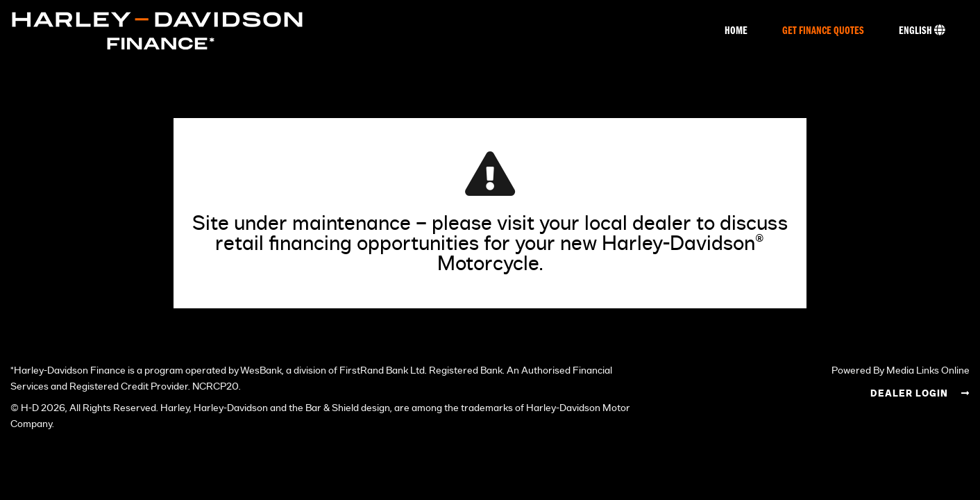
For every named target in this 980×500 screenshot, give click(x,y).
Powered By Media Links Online (901, 370)
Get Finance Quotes (823, 31)
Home (736, 31)
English (922, 31)
